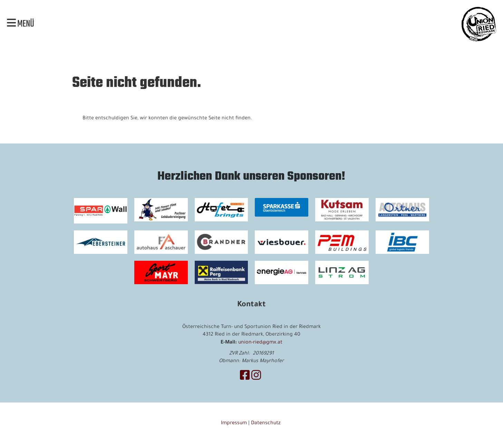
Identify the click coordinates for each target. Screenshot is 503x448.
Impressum (234, 424)
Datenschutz (267, 424)
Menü (21, 24)
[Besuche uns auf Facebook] (245, 377)
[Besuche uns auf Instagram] (256, 377)
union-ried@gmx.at (260, 343)
